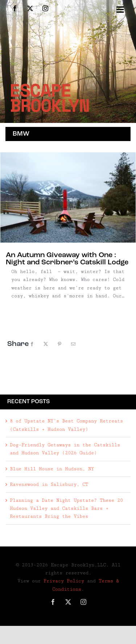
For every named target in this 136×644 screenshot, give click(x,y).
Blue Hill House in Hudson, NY (52, 469)
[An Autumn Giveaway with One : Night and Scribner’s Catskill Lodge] (68, 197)
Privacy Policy (64, 581)
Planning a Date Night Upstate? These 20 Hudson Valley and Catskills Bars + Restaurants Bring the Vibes (66, 509)
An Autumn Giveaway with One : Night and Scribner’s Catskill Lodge (67, 259)
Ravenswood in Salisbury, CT (49, 484)
